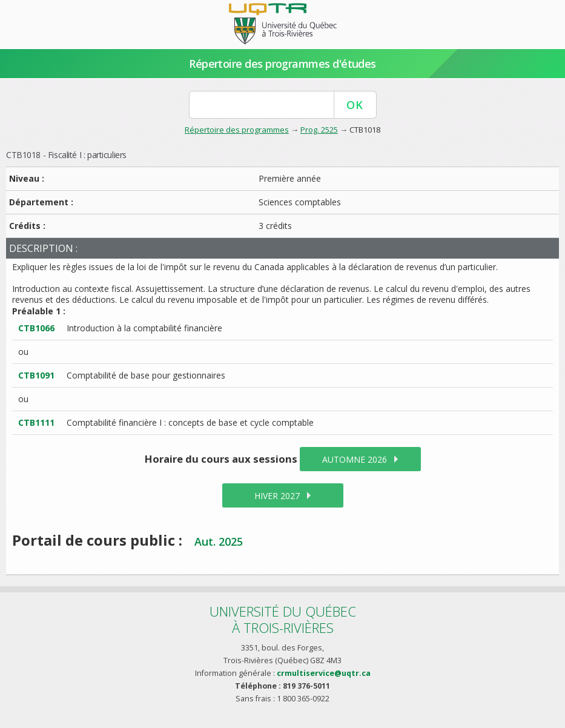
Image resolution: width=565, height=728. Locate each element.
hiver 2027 (277, 496)
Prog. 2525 (319, 130)
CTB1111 (36, 422)
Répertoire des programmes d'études (282, 64)
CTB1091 (36, 375)
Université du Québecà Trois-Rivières (283, 619)
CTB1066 (36, 328)
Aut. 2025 (219, 541)
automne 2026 (355, 459)
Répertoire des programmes (237, 130)
